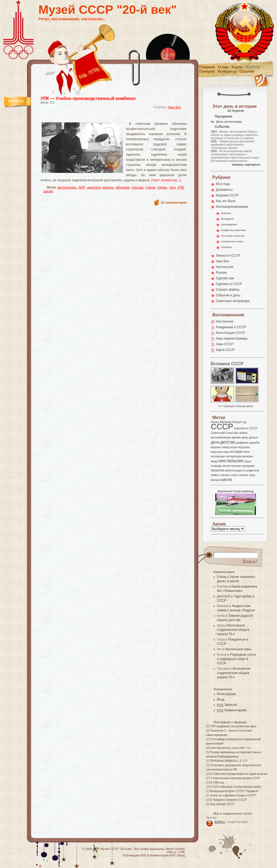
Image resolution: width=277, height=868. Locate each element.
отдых (248, 461)
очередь (216, 466)
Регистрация (226, 694)
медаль (108, 187)
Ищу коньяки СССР (222, 804)
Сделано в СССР (229, 284)
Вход (221, 699)
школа (48, 191)
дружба (254, 443)
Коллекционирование (232, 207)
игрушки (217, 452)
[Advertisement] (107, 118)
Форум (253, 67)
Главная (207, 67)
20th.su (172, 852)
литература (234, 456)
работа (230, 470)
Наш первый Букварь (232, 339)
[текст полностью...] (166, 180)
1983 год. (219, 782)
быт (236, 433)
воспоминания (221, 437)
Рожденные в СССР (231, 327)
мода (214, 461)
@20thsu (220, 822)
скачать (225, 475)
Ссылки (247, 71)
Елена (222, 577)
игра (234, 447)
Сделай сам (225, 278)
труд (172, 187)
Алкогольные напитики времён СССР (236, 778)
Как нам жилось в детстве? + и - (231, 748)
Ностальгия (225, 267)
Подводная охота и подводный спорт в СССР (236, 659)
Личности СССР (228, 256)
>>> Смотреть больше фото (236, 406)
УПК (181, 187)
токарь (162, 187)
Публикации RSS (134, 855)
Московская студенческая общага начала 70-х (233, 630)
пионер (236, 466)
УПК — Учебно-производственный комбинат (88, 98)
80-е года (223, 184)
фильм (215, 480)
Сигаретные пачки (232, 241)
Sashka (180, 849)
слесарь (138, 187)
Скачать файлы (228, 290)
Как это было (226, 201)
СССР (222, 426)
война (243, 433)
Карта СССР (225, 350)
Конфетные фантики (233, 230)
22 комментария (174, 203)
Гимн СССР (225, 344)
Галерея (207, 71)
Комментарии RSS (163, 855)
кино (246, 452)
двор (245, 437)
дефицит (243, 443)
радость (240, 470)
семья (215, 475)
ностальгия (230, 461)
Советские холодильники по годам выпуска (240, 774)
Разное (221, 273)
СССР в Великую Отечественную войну (236, 787)
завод (226, 447)
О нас (223, 67)
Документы (224, 190)
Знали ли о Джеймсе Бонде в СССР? (233, 795)
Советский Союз (222, 433)
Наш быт (175, 107)
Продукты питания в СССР (230, 800)
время (236, 437)
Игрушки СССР (227, 195)
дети (215, 442)
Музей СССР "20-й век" (108, 10)
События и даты (228, 295)
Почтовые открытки (233, 236)
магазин (248, 456)
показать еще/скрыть (246, 165)
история (237, 452)
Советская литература (233, 301)
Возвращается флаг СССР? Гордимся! (234, 791)
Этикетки (226, 247)
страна (243, 475)
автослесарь (67, 187)
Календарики (229, 224)
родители (253, 470)
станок (151, 187)
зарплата (94, 187)
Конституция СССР (230, 333)
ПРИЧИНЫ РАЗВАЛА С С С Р (229, 761)
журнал (216, 447)
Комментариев (232, 710)
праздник (248, 466)
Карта (237, 67)
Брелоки (226, 213)
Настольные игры (238, 649)
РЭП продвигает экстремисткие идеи (233, 726)
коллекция (218, 456)
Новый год (239, 422)
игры (226, 452)
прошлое (217, 470)
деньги (253, 437)
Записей (227, 705)
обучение (123, 187)
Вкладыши (227, 219)
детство (228, 442)
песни (226, 466)
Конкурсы (227, 71)
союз (234, 475)
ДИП (82, 187)
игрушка (244, 447)
